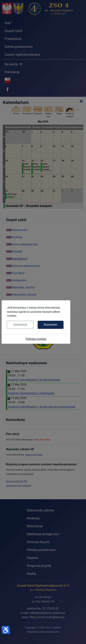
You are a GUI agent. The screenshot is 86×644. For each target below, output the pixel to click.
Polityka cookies (36, 339)
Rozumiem (50, 325)
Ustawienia (20, 325)
